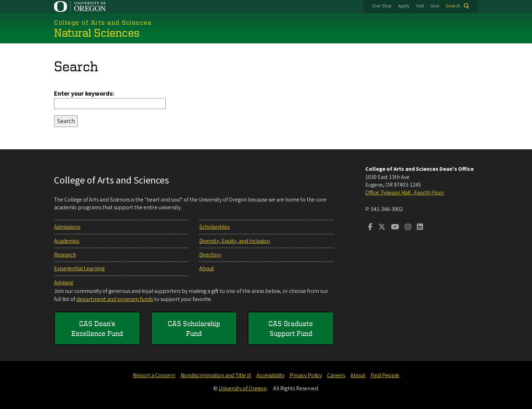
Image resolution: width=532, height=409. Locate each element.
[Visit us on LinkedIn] (420, 228)
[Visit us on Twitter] (382, 228)
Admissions (67, 227)
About (207, 269)
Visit (420, 6)
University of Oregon (243, 389)
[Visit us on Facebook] (370, 228)
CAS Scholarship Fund (194, 328)
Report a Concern (154, 375)
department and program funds (115, 299)
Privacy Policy (306, 375)
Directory (210, 255)
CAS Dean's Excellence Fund (97, 328)
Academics (67, 241)
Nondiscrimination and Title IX (216, 375)
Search (453, 6)
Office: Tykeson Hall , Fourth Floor (405, 193)
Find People (385, 375)
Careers (336, 375)
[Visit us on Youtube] (395, 228)
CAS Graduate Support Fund (291, 328)
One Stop (382, 6)
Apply (404, 6)
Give (435, 6)
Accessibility (270, 375)
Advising (64, 283)
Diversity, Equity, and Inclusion (235, 241)
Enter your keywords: (84, 94)
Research (65, 255)
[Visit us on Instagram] (408, 228)
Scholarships (214, 227)
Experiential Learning (79, 269)
